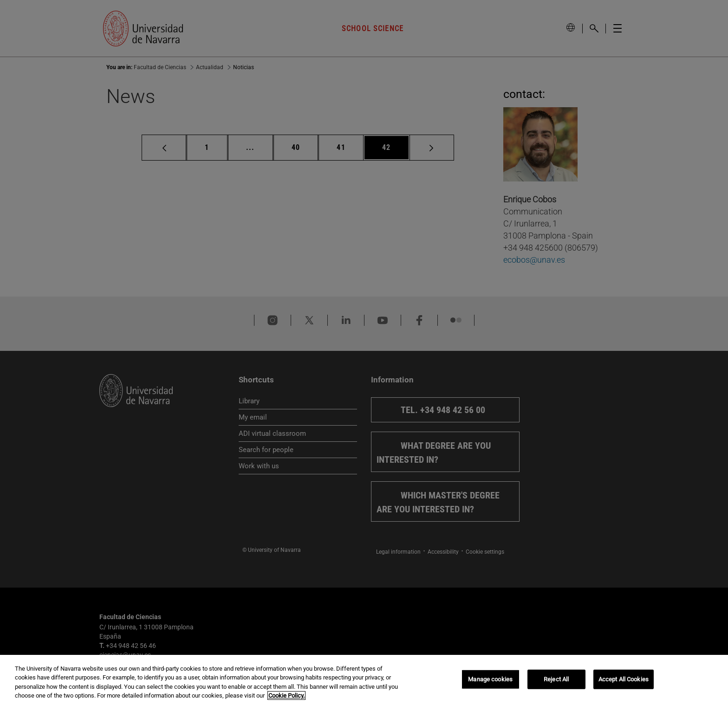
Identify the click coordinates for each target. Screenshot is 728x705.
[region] (364, 680)
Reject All (556, 679)
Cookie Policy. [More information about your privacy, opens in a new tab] (286, 695)
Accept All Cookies (624, 679)
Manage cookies (490, 679)
